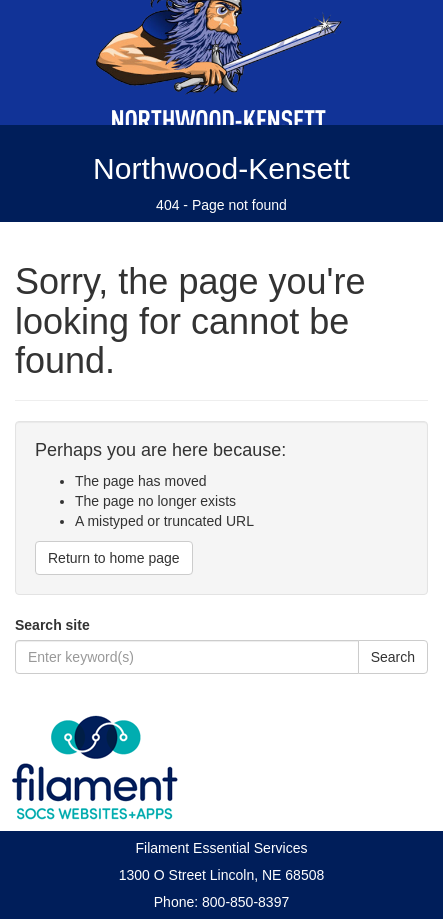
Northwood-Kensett (221, 168)
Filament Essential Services (222, 848)
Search (393, 657)
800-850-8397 (245, 902)
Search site (52, 625)
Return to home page (114, 558)
